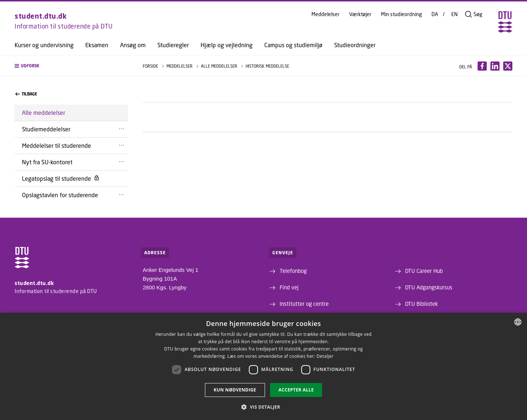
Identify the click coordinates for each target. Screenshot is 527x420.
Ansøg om (133, 45)
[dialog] (263, 366)
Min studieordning (401, 14)
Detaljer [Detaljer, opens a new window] (325, 356)
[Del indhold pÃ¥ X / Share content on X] (508, 66)
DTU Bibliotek (421, 304)
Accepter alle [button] (296, 390)
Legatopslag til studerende (61, 178)
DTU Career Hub (424, 271)
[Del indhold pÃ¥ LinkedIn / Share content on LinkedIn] (495, 66)
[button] (71, 66)
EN (455, 14)
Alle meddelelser (44, 112)
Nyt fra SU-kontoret (47, 162)
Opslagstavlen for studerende (60, 195)
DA (435, 14)
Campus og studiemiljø (293, 45)
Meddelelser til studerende (57, 145)
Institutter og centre (304, 304)
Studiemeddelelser (46, 129)
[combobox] (518, 322)
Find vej (289, 287)
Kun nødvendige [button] (235, 390)
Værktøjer (360, 14)
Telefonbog (293, 271)
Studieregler (173, 45)
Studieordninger (355, 45)
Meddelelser (326, 14)
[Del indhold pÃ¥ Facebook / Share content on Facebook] (482, 66)
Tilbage (26, 94)
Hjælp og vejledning (227, 45)
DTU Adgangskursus (429, 287)
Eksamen (97, 45)
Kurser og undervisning (44, 45)
